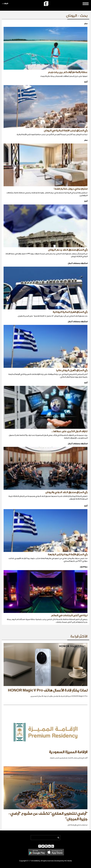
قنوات (5, 4)
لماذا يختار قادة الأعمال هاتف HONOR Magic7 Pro (48, 690)
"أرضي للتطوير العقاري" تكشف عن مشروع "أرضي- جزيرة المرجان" (48, 816)
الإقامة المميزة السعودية (68, 752)
